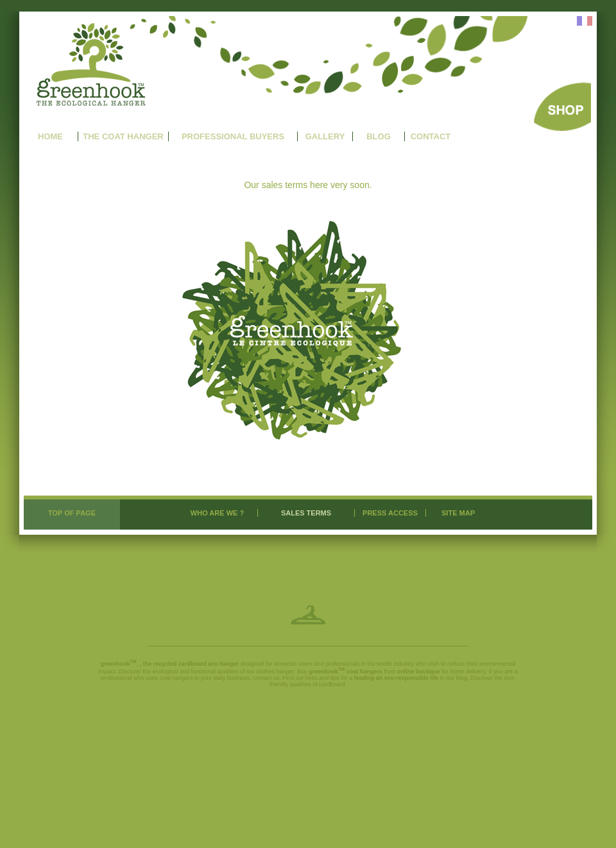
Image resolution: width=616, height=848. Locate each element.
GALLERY (325, 136)
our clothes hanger (270, 671)
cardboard (332, 684)
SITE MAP (458, 513)
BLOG (379, 136)
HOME (50, 136)
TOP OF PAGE (72, 513)
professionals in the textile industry (370, 664)
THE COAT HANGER (123, 136)
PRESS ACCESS (390, 513)
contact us (266, 678)
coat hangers (176, 678)
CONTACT (431, 136)
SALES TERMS (306, 513)
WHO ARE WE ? (217, 513)
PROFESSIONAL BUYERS (233, 136)
